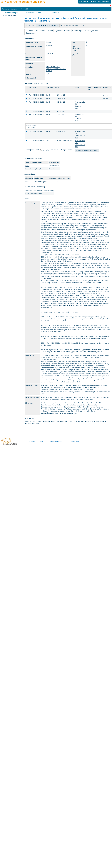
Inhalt (97, 31)
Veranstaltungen (11, 13)
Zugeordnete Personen (62, 31)
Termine (50, 31)
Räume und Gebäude (33, 13)
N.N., (27, 166)
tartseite (5, 9)
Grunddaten (41, 31)
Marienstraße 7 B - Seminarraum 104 (80, 105)
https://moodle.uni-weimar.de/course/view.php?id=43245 (56, 69)
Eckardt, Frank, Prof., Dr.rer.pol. (36, 169)
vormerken (46, 150)
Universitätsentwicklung (34, 194)
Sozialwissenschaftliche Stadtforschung (40, 190)
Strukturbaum (31, 33)
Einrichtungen (89, 31)
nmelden (14, 9)
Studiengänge (77, 31)
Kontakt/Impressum (57, 441)
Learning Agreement (67, 413)
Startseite (13, 15)
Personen (56, 13)
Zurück (42, 441)
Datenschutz (74, 441)
